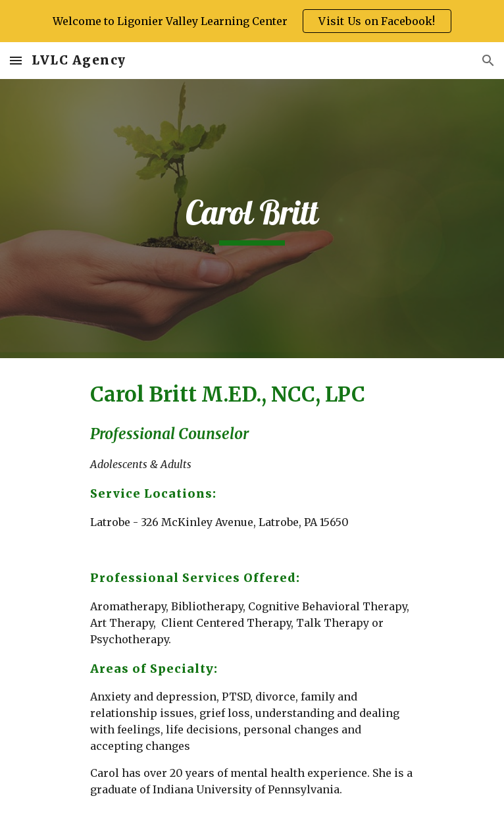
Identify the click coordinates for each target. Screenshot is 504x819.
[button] (16, 60)
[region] (252, 21)
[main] (252, 219)
